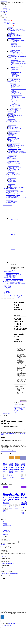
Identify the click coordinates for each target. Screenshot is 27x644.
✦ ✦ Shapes (11, 68)
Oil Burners (11, 126)
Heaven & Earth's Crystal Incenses (18, 89)
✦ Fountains (8, 160)
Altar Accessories (12, 137)
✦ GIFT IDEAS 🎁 (10, 26)
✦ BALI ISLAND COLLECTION (13, 175)
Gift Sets (10, 28)
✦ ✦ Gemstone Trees (13, 59)
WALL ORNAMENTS (13, 173)
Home (2, 296)
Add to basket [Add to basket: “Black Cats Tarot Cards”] (5, 477)
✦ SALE (8, 25)
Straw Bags (11, 186)
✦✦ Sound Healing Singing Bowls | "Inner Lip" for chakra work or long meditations (16, 198)
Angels (10, 165)
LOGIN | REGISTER (8, 286)
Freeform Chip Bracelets (16, 47)
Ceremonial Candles (13, 139)
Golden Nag (14, 91)
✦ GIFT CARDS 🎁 (8, 21)
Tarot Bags (11, 132)
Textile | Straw (9, 183)
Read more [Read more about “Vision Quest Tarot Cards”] (17, 474)
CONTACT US (6, 292)
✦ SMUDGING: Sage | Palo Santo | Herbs (15, 112)
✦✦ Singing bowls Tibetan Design (13, 194)
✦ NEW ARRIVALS (10, 23)
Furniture (10, 179)
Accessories (11, 154)
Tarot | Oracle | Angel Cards (14, 131)
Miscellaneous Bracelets (16, 49)
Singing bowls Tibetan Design (15, 148)
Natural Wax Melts (12, 125)
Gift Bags (10, 185)
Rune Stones (11, 135)
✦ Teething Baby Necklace (14, 50)
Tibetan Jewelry (12, 172)
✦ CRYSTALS (9, 37)
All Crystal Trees (15, 60)
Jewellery (10, 176)
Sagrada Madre (14, 101)
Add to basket (23, 401)
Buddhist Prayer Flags (13, 171)
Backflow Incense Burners (17, 107)
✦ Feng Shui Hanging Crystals (12, 161)
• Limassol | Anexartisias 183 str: (8, 563)
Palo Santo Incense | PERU (17, 95)
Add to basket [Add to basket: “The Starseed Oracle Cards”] (11, 507)
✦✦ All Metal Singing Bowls (12, 190)
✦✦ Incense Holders (13, 109)
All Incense (13, 84)
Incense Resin (11, 118)
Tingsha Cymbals (12, 156)
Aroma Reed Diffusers (13, 127)
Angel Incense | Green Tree (17, 85)
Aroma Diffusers (12, 123)
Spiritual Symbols (12, 168)
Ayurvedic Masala (15, 87)
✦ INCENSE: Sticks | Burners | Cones (14, 82)
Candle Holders (12, 142)
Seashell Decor (12, 180)
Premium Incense (15, 96)
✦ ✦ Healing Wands (13, 77)
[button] (4, 5)
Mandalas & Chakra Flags (14, 166)
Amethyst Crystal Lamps (14, 34)
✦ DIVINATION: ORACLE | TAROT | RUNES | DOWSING (20, 408)
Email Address (4, 542)
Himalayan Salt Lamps (13, 32)
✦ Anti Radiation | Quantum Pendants (16, 41)
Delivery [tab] (10, 413)
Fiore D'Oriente (14, 88)
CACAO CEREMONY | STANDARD (14, 283)
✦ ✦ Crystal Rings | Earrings (15, 38)
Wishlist (8, 291)
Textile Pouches (12, 184)
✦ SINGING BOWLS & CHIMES (13, 143)
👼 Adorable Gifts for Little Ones (15, 30)
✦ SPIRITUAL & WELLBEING (13, 164)
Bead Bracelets (14, 44)
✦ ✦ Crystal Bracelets (13, 42)
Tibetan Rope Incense (16, 104)
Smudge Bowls (12, 119)
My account (8, 287)
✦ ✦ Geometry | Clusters (14, 67)
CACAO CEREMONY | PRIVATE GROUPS (15, 284)
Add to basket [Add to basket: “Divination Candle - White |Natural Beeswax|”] (5, 511)
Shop (5, 296)
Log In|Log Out (9, 290)
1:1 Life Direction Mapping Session (13, 274)
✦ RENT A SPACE (7, 285)
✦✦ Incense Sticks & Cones (14, 83)
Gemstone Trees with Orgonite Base (19, 66)
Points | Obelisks (15, 74)
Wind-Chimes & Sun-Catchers (15, 167)
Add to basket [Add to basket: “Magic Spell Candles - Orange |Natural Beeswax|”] (23, 513)
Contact (5, 522)
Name (2, 539)
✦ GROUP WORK (7, 281)
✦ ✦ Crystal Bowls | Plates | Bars (15, 53)
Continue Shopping (18, 405)
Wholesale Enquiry (7, 525)
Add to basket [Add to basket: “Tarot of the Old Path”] (23, 477)
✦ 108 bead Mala (12, 51)
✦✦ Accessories (9, 200)
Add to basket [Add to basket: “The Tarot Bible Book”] (17, 507)
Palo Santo (11, 113)
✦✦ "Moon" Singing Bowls (12, 196)
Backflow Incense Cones (16, 108)
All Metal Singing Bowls (14, 144)
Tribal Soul (13, 103)
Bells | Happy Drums (13, 155)
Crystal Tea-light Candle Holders (15, 36)
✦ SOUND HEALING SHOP (9, 189)
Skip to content (4, 1)
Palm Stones (14, 71)
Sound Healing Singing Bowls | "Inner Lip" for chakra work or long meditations (17, 152)
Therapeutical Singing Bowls (15, 149)
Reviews (5, 524)
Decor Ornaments (12, 178)
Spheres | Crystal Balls (16, 76)
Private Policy (6, 531)
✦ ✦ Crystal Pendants (13, 39)
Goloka (13, 90)
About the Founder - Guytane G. (13, 273)
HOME (5, 20)
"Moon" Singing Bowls (13, 150)
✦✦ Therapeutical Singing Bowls (13, 195)
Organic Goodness (15, 93)
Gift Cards (11, 27)
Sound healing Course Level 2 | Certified (14, 280)
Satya (12, 102)
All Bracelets (14, 43)
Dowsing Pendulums (13, 133)
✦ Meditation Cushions (11, 159)
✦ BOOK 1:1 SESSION (8, 272)
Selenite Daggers (12, 136)
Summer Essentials (12, 182)
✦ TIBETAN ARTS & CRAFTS (13, 170)
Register (8, 289)
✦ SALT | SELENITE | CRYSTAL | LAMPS (15, 31)
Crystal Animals (14, 70)
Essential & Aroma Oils (13, 124)
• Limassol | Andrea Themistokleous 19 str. (9, 574)
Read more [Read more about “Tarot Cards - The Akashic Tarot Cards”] (11, 477)
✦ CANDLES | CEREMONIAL (13, 138)
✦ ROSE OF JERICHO (11, 120)
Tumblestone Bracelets (16, 48)
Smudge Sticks (12, 114)
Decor (10, 177)
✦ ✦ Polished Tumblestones (14, 78)
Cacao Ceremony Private (11, 277)
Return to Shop (11, 623)
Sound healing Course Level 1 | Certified (14, 279)
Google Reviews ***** (8, 7)
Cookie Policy (6, 533)
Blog (4, 293)
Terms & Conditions (7, 532)
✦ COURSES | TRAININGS (9, 278)
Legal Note (6, 534)
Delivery (5, 8)
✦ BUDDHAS (9, 157)
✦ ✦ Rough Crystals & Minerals (15, 79)
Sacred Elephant (14, 100)
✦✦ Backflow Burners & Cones (15, 106)
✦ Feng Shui (8, 162)
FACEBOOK (9, 430)
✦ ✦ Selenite (11, 81)
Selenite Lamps (12, 33)
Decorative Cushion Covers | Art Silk (16, 188)
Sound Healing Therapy (11, 275)
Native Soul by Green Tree (17, 94)
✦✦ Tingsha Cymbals (10, 202)
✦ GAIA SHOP (6, 22)
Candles (10, 141)
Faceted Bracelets (15, 45)
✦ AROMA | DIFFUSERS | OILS (13, 122)
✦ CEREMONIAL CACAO (12, 111)
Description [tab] (6, 413)
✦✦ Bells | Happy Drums (11, 201)
